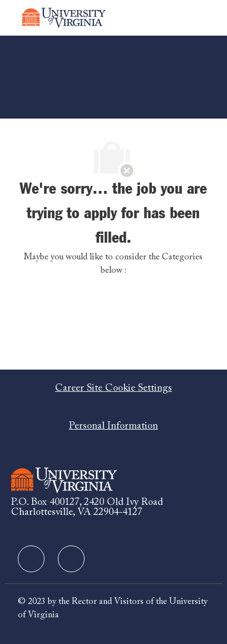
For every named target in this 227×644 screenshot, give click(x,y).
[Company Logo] (64, 18)
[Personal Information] (113, 426)
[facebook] (31, 559)
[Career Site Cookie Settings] (113, 389)
